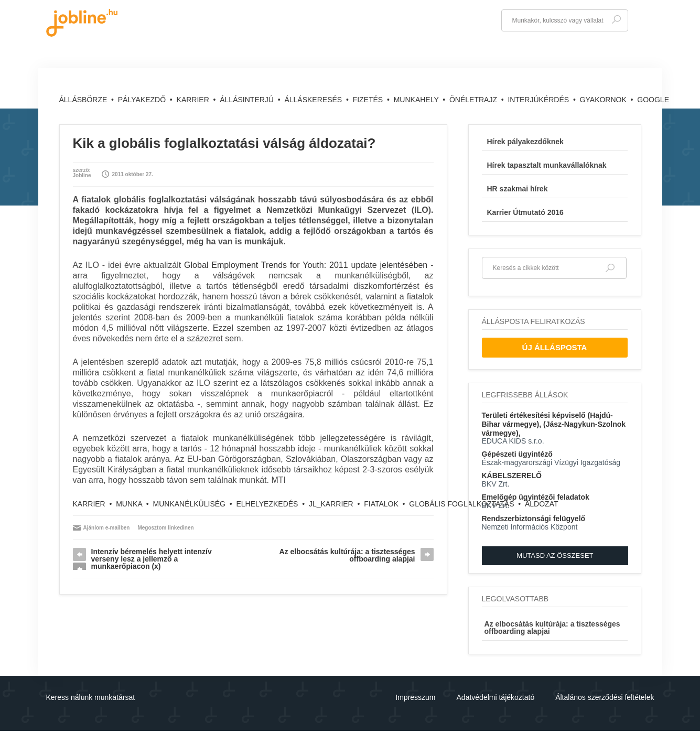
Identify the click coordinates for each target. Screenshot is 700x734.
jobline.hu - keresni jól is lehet (82, 23)
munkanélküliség (189, 504)
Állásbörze (84, 100)
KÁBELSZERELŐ (512, 476)
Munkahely (417, 100)
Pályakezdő (143, 100)
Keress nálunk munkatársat (91, 697)
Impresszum (415, 697)
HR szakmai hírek (518, 189)
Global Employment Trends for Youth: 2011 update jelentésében (306, 265)
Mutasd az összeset (555, 555)
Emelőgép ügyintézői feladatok (536, 497)
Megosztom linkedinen (165, 528)
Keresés (616, 20)
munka (129, 504)
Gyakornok (604, 100)
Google (653, 100)
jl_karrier (331, 504)
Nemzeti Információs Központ (530, 527)
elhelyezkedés (267, 504)
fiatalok (381, 504)
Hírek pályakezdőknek (525, 142)
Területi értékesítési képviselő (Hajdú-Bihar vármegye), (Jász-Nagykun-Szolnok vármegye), (554, 424)
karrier (89, 504)
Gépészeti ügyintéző (517, 454)
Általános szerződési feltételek (605, 697)
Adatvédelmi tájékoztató (496, 697)
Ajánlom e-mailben (107, 528)
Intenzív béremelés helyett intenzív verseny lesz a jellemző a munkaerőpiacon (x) (152, 559)
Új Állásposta (555, 347)
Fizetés (369, 100)
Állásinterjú (248, 100)
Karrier (194, 100)
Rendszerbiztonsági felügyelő (534, 519)
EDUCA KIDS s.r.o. (513, 441)
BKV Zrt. (496, 484)
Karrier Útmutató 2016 (525, 212)
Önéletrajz (474, 100)
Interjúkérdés (539, 100)
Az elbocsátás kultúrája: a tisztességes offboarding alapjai (347, 555)
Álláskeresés (314, 100)
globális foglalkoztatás (461, 504)
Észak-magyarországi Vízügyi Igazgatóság (551, 462)
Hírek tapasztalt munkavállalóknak (547, 165)
